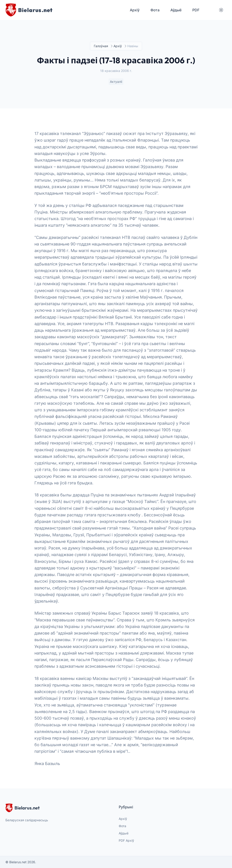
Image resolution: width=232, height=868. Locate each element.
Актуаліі (116, 82)
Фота (122, 826)
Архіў (118, 46)
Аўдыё (124, 833)
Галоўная (101, 46)
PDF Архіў (126, 840)
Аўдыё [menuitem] (176, 10)
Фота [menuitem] (155, 10)
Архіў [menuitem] (135, 10)
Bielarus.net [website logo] (23, 808)
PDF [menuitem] (196, 10)
